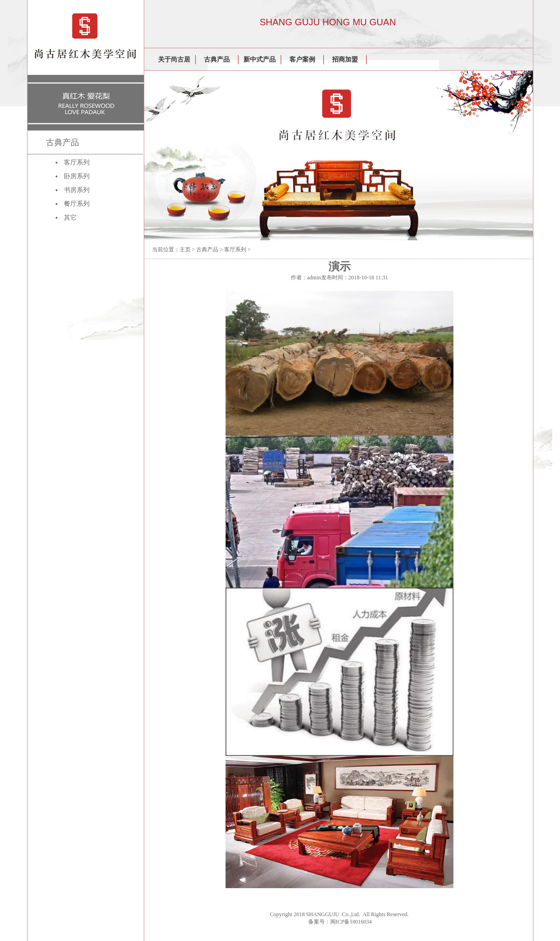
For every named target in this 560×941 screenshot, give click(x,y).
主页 (185, 249)
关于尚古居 (174, 60)
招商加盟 (345, 60)
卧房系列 (77, 176)
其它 (70, 218)
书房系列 (77, 190)
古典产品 (217, 60)
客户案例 (302, 60)
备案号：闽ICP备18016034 (340, 922)
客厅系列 (77, 162)
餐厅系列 (77, 204)
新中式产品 (260, 60)
